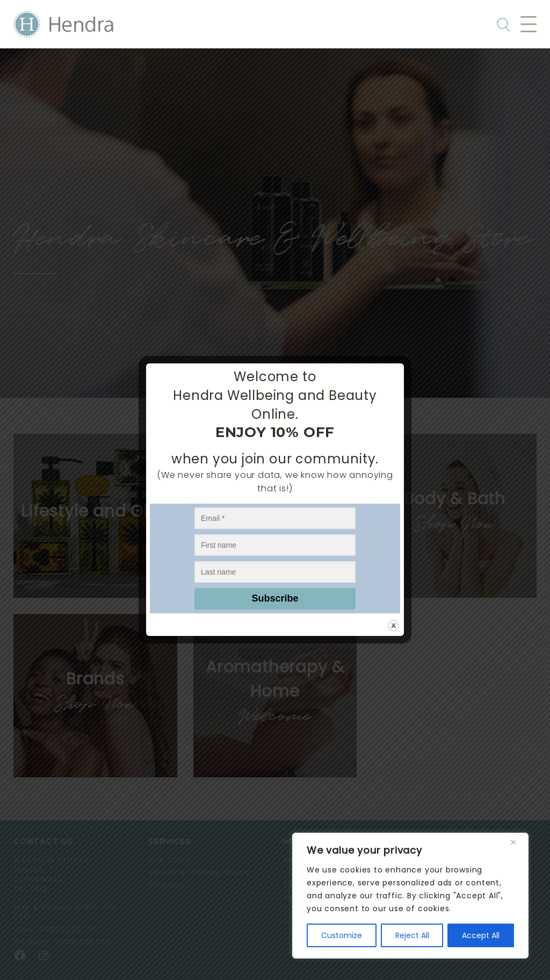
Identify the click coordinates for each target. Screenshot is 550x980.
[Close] (517, 842)
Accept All (481, 935)
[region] (410, 896)
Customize (342, 935)
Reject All (412, 935)
